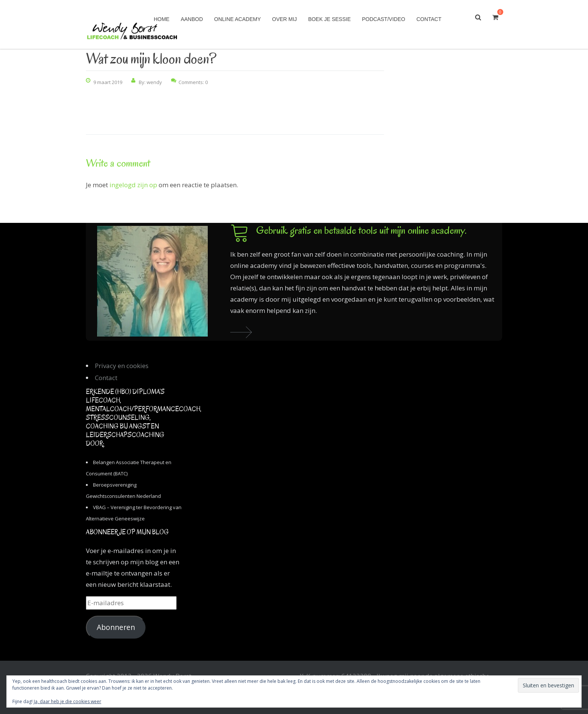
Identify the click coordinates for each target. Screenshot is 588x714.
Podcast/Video (383, 19)
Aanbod (192, 19)
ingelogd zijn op (133, 185)
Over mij (285, 19)
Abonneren (116, 627)
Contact (429, 19)
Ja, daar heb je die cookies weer (67, 701)
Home (162, 19)
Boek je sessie (330, 19)
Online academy (237, 19)
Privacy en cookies (122, 366)
